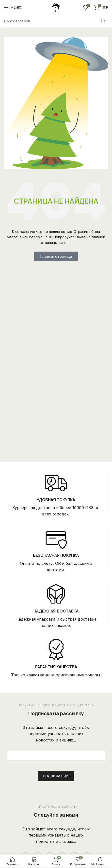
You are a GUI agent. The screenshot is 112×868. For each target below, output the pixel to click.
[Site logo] (56, 7)
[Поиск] (56, 21)
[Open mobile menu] (12, 7)
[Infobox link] (56, 494)
